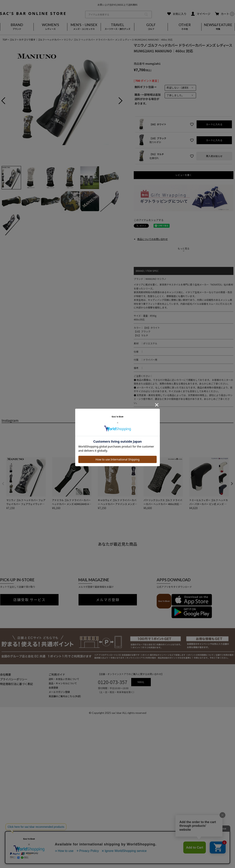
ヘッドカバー (54, 40)
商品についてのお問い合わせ (153, 239)
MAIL (141, 682)
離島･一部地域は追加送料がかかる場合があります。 (148, 99)
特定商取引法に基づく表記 (16, 684)
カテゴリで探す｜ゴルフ (32, 40)
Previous (6, 101)
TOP (5, 40)
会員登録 (53, 687)
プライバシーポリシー (14, 679)
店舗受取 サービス (29, 600)
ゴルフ (13, 40)
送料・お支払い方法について (64, 679)
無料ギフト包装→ (146, 87)
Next (117, 101)
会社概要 (5, 674)
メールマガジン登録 (59, 692)
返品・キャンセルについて (63, 683)
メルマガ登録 (108, 600)
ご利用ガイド (57, 674)
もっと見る (183, 248)
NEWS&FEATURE (218, 27)
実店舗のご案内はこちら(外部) (65, 696)
